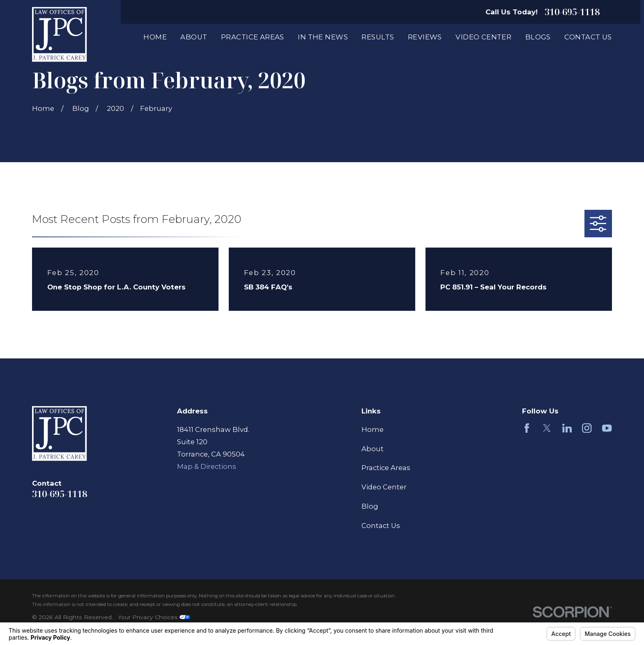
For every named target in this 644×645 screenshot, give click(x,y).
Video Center (384, 487)
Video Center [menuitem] (483, 37)
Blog (370, 506)
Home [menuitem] (155, 37)
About (373, 449)
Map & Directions (207, 466)
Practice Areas (386, 468)
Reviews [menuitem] (425, 37)
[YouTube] (607, 428)
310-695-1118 (572, 12)
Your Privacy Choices (154, 617)
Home (373, 429)
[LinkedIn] (567, 428)
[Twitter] (547, 428)
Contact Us (381, 526)
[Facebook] (527, 428)
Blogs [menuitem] (538, 37)
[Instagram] (587, 428)
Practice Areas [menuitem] (253, 37)
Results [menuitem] (378, 37)
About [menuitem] (194, 37)
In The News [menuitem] (323, 37)
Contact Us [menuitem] (588, 37)
